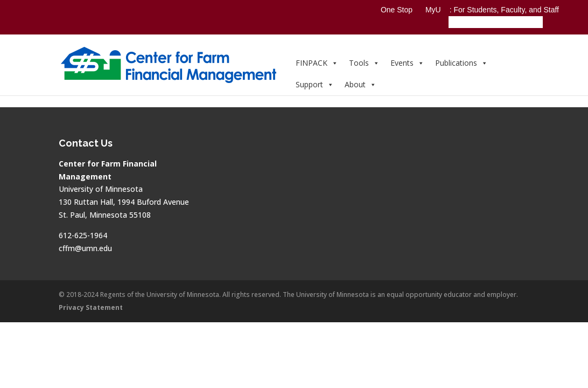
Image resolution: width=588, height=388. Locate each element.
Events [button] (407, 63)
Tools (364, 63)
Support (315, 84)
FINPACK (317, 63)
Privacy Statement (91, 307)
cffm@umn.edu (85, 248)
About (360, 84)
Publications (461, 63)
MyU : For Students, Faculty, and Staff (492, 10)
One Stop (397, 10)
